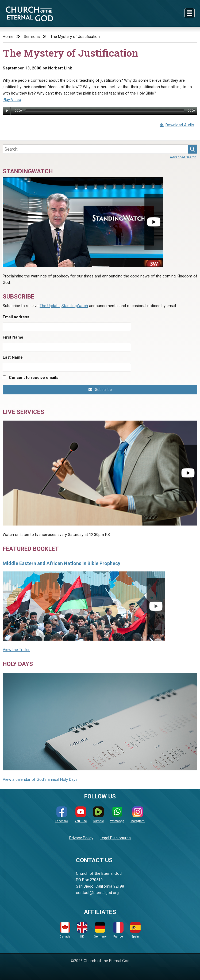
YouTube (81, 815)
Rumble (98, 815)
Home (8, 37)
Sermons (32, 37)
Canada (65, 930)
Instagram (138, 815)
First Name (13, 337)
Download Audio (177, 125)
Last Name (13, 357)
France (118, 930)
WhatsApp (117, 815)
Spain (135, 930)
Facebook (62, 815)
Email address (16, 317)
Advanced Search (183, 157)
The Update (50, 306)
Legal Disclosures (115, 838)
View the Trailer (16, 650)
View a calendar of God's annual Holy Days (40, 779)
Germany (100, 930)
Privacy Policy (81, 838)
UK (82, 930)
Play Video (12, 100)
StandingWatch (75, 306)
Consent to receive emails (34, 378)
